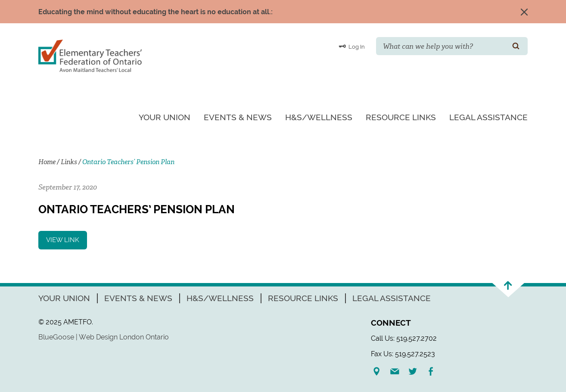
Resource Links (401, 117)
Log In (352, 46)
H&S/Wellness (319, 117)
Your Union (165, 117)
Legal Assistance (488, 117)
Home (47, 162)
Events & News (238, 117)
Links (69, 162)
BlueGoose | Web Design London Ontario (104, 337)
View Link (63, 240)
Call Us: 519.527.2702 (404, 338)
